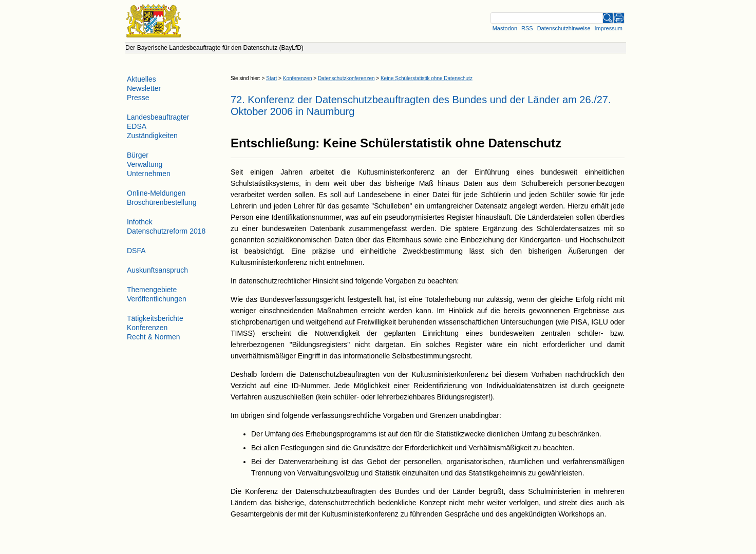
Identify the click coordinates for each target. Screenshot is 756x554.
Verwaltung (145, 164)
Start (271, 78)
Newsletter (144, 88)
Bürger (138, 155)
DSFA (136, 251)
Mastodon (505, 28)
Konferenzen (298, 78)
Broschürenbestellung (162, 202)
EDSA (137, 126)
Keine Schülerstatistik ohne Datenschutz (427, 78)
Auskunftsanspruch (157, 270)
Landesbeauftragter (158, 117)
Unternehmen (149, 174)
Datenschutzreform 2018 (166, 231)
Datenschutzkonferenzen (346, 78)
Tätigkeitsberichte (155, 318)
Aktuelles (141, 79)
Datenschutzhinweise (564, 28)
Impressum (609, 28)
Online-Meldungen (156, 193)
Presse (138, 98)
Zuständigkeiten (152, 136)
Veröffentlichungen (157, 299)
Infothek (140, 222)
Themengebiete (152, 290)
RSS (527, 28)
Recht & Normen (153, 337)
